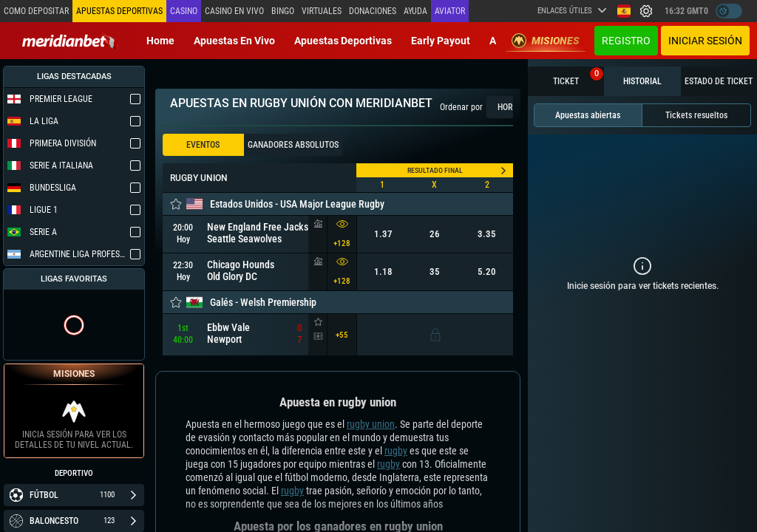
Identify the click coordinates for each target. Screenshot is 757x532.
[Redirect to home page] (70, 41)
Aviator (450, 11)
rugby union (371, 424)
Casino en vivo (234, 11)
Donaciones (373, 11)
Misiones (546, 41)
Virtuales (322, 11)
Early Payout (441, 41)
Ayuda (415, 11)
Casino (184, 11)
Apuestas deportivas (343, 41)
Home (160, 41)
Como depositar (36, 11)
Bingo (283, 11)
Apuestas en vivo (234, 41)
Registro (626, 41)
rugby (396, 451)
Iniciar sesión (705, 41)
